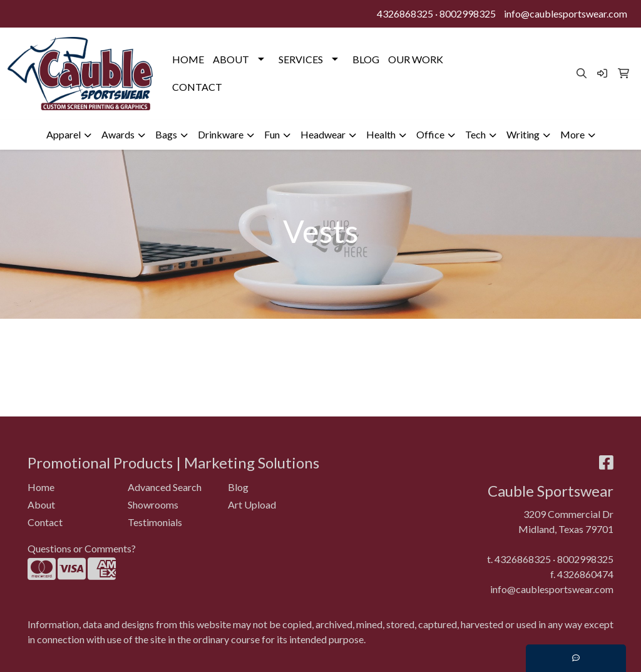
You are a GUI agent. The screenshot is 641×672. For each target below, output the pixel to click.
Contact (45, 522)
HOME (188, 59)
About (41, 504)
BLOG (366, 59)
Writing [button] (523, 134)
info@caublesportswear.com (566, 13)
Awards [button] (118, 134)
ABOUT (231, 59)
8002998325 (468, 13)
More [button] (572, 134)
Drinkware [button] (221, 134)
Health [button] (381, 134)
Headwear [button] (323, 134)
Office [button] (430, 134)
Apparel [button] (64, 134)
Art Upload (252, 504)
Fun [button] (272, 134)
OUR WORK (416, 59)
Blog (238, 487)
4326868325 (405, 13)
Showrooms (153, 504)
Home (41, 487)
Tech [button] (475, 134)
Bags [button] (166, 134)
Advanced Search (165, 487)
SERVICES (301, 59)
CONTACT (197, 87)
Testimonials (155, 522)
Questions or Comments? (82, 548)
